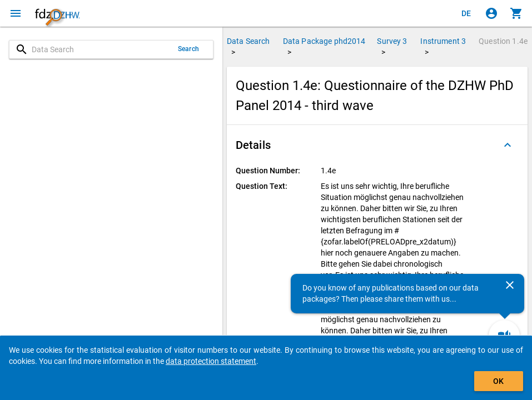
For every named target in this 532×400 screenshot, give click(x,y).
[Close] (510, 285)
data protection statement (211, 361)
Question (503, 41)
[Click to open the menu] (16, 13)
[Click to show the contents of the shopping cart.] (516, 13)
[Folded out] (508, 145)
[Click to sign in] (491, 13)
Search (188, 49)
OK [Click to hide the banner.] (498, 381)
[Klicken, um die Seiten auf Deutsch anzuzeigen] (466, 13)
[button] (377, 145)
